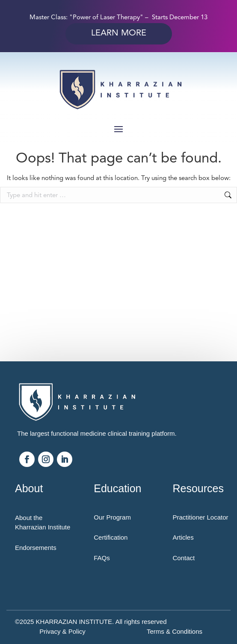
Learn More (119, 33)
